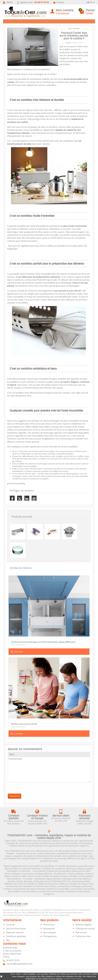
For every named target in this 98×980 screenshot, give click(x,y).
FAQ (8, 940)
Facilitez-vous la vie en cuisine (24, 724)
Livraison (10, 925)
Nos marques (50, 932)
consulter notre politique (73, 979)
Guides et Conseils (78, 43)
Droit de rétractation (16, 929)
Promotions (49, 925)
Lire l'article (17, 652)
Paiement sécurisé (15, 932)
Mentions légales (84, 925)
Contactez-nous (83, 936)
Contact (59, 2)
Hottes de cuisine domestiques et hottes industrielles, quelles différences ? (44, 642)
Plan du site (81, 932)
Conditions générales (16, 936)
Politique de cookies (85, 929)
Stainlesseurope (15, 130)
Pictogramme (50, 936)
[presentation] (27, 789)
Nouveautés (49, 929)
